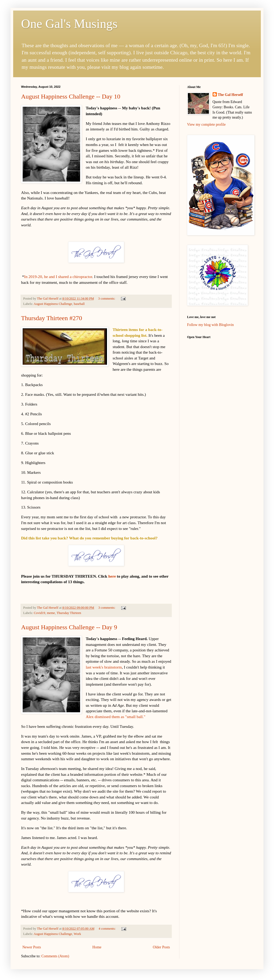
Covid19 (39, 613)
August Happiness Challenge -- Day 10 (71, 96)
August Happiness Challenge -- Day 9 (69, 627)
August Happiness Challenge (53, 304)
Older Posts (161, 947)
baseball (79, 304)
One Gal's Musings (69, 24)
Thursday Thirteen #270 (52, 318)
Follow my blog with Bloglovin (210, 325)
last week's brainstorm (104, 667)
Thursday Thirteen (69, 613)
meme (51, 613)
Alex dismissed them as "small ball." (115, 717)
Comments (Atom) (55, 956)
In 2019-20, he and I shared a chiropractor (58, 277)
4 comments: (107, 929)
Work (77, 934)
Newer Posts (32, 947)
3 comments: (107, 299)
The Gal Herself (231, 95)
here (112, 576)
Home (97, 947)
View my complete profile (206, 125)
